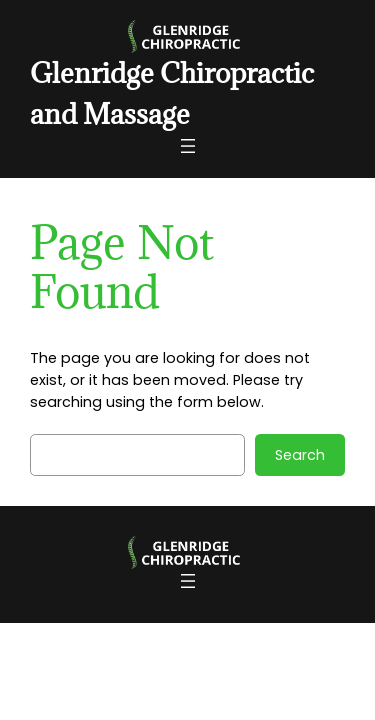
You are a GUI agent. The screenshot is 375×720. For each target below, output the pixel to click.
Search (300, 455)
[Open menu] (188, 146)
